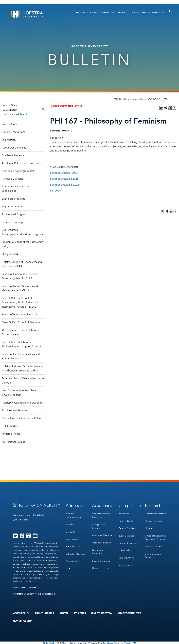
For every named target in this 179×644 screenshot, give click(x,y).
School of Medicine (75, 550)
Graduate (71, 530)
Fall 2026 (55, 191)
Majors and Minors (12, 207)
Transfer (70, 523)
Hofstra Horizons (153, 520)
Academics (93, 13)
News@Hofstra (23, 620)
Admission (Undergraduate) (18, 171)
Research (122, 13)
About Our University (14, 148)
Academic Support (102, 540)
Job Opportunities (129, 613)
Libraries (149, 526)
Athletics (80, 613)
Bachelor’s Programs (13, 199)
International (72, 537)
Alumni (146, 13)
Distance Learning (12, 222)
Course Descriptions (13, 132)
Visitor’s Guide (126, 560)
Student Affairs (126, 553)
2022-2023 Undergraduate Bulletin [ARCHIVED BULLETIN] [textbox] (141, 99)
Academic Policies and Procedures (22, 163)
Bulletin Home (10, 124)
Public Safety (125, 547)
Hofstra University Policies (25, 587)
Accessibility (21, 613)
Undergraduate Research (153, 552)
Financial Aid (72, 557)
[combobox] (146, 99)
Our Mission (9, 140)
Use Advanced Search (15, 114)
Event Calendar (126, 533)
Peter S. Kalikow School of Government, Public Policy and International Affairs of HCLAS (20, 302)
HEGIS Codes (10, 426)
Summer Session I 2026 (64, 173)
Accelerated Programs (15, 214)
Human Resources (128, 540)
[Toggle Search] (171, 11)
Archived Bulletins (12, 179)
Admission (79, 13)
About (136, 13)
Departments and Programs (101, 515)
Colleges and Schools (99, 525)
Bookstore (124, 513)
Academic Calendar (102, 533)
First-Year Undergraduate (74, 515)
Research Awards (154, 543)
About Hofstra (44, 613)
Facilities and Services (15, 410)
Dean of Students (127, 526)
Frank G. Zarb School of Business (21, 322)
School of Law (73, 543)
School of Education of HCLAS (19, 315)
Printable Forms (11, 434)
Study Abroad (10, 254)
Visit (68, 564)
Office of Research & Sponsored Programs (156, 535)
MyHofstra (158, 13)
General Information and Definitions (23, 418)
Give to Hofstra (102, 613)
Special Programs (101, 557)
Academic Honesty (13, 155)
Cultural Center (126, 520)
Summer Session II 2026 (64, 179)
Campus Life (108, 13)
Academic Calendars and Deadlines (23, 403)
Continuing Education (98, 549)
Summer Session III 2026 (65, 185)
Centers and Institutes (156, 513)
